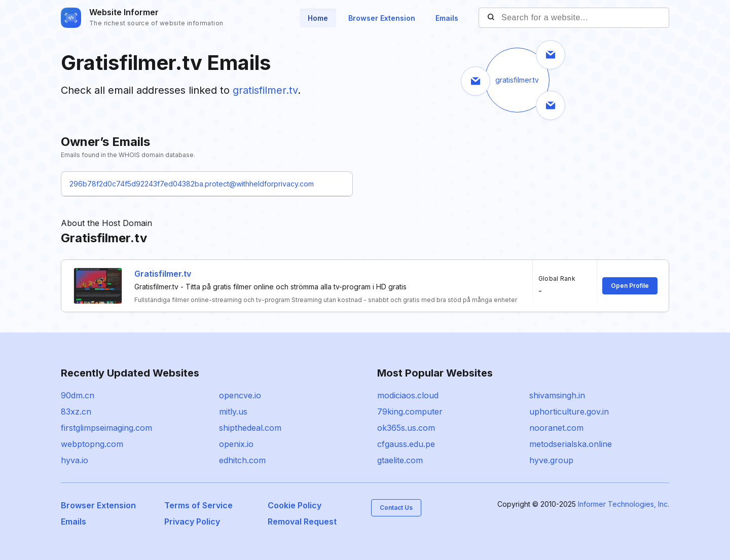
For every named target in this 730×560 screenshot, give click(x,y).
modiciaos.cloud (408, 395)
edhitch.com (242, 460)
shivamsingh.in (557, 395)
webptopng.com (92, 444)
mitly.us (233, 412)
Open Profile (630, 286)
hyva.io (75, 460)
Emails (447, 18)
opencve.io (240, 395)
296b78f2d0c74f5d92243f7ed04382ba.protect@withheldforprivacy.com (192, 184)
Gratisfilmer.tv (163, 274)
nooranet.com (556, 428)
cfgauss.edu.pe (406, 444)
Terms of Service (198, 505)
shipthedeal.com (250, 428)
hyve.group (551, 460)
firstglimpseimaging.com (106, 428)
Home (318, 18)
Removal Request (302, 521)
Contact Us (396, 508)
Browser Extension (382, 18)
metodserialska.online (571, 444)
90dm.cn (78, 395)
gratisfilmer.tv (265, 90)
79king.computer (410, 412)
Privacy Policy (192, 521)
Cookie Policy (295, 505)
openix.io (236, 444)
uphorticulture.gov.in (569, 412)
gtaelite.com (400, 460)
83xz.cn (76, 412)
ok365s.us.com (406, 428)
